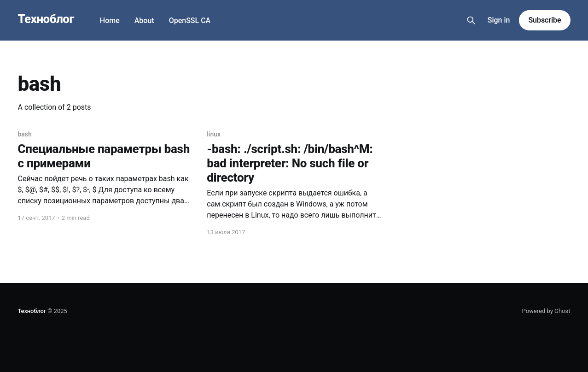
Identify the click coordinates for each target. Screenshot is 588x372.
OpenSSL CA (190, 21)
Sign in (499, 20)
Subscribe (544, 20)
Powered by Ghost (546, 311)
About (144, 21)
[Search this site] (471, 20)
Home (110, 21)
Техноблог (46, 19)
